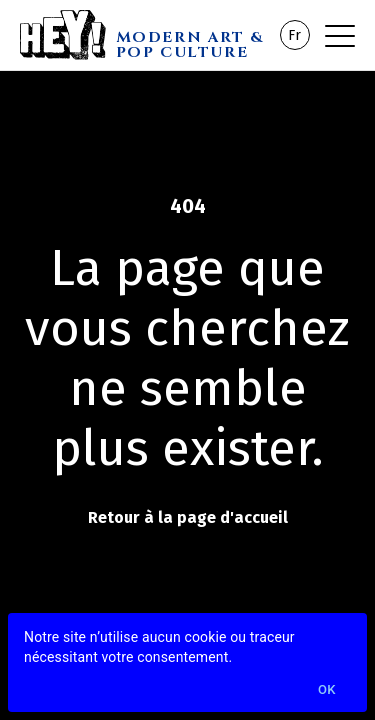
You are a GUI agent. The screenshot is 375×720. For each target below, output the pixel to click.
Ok (327, 690)
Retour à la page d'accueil (188, 517)
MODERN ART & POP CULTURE (190, 43)
